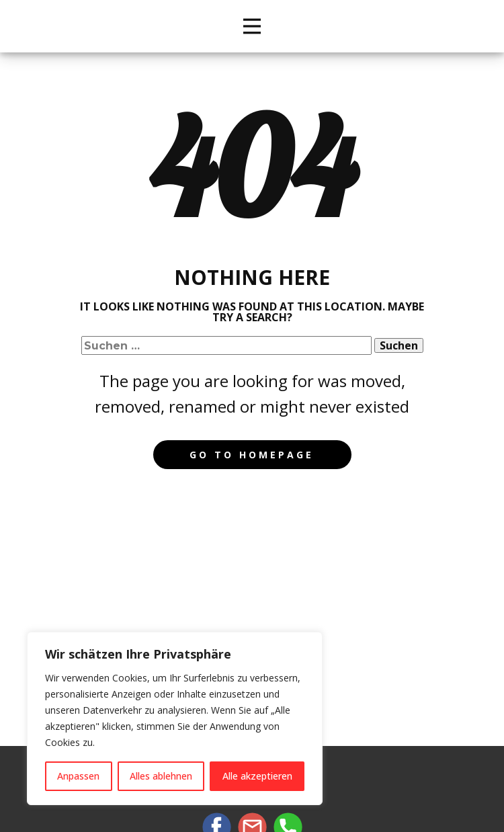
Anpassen (78, 776)
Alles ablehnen (161, 776)
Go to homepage (252, 455)
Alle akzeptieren (257, 776)
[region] (175, 718)
